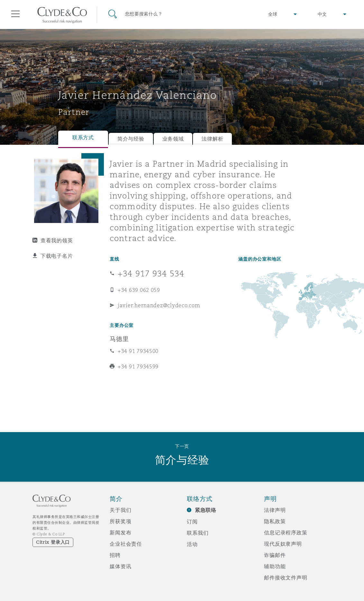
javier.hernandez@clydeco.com (159, 305)
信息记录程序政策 (286, 532)
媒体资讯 (120, 566)
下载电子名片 (57, 256)
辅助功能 (275, 566)
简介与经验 (131, 139)
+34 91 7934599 (138, 366)
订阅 (192, 522)
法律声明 (275, 510)
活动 (192, 544)
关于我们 (120, 510)
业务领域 (173, 139)
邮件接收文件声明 (286, 578)
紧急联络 (206, 510)
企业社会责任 (126, 544)
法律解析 (212, 139)
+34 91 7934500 (138, 351)
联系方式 (83, 138)
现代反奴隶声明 (283, 544)
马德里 (119, 339)
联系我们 (198, 533)
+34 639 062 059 (139, 290)
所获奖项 (120, 521)
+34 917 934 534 (151, 273)
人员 (62, 81)
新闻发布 (120, 532)
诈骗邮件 (275, 555)
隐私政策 (275, 521)
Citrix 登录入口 (53, 542)
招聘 (115, 555)
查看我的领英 (57, 240)
